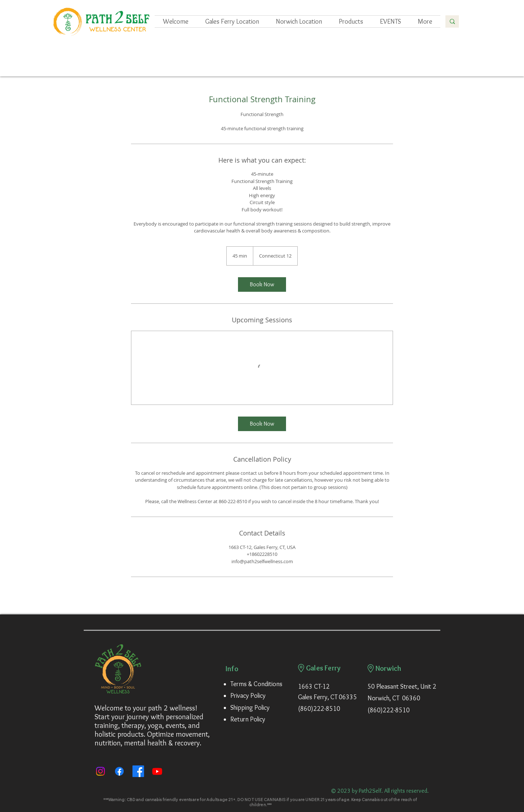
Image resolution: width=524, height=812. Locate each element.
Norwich (388, 668)
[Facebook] (119, 771)
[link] (262, 284)
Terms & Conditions (256, 684)
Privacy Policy (248, 696)
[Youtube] (157, 771)
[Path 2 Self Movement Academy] (138, 771)
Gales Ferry (323, 668)
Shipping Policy (250, 708)
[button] (390, 21)
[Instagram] (100, 771)
